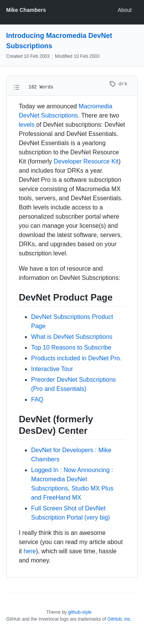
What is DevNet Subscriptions (72, 337)
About (125, 10)
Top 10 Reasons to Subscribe (71, 347)
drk (118, 84)
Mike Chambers (26, 10)
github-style (80, 612)
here (30, 551)
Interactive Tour (52, 369)
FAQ (37, 400)
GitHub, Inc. (120, 619)
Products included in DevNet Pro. (76, 358)
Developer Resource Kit (86, 161)
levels (27, 125)
